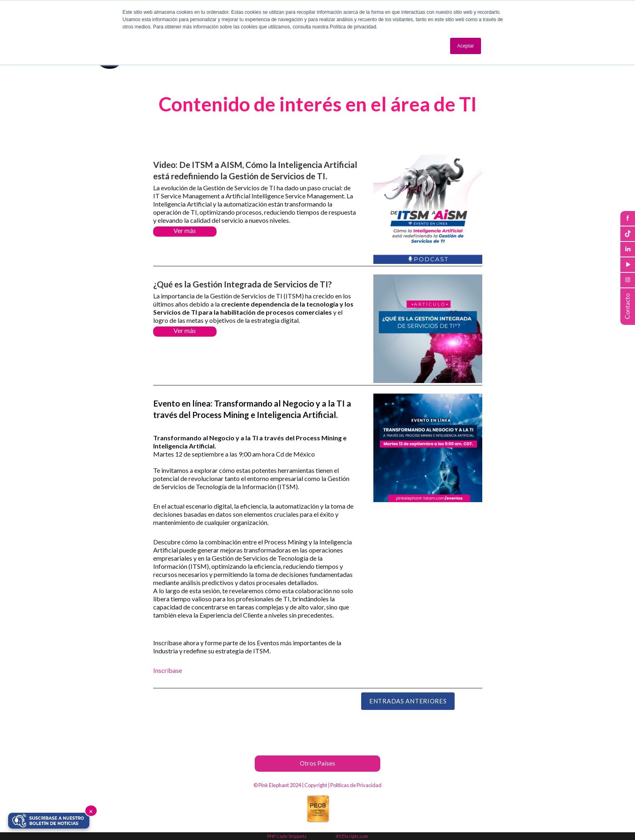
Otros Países (317, 763)
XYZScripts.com (352, 836)
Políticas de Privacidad (356, 785)
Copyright (316, 785)
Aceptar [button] (465, 46)
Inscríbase (168, 670)
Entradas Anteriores (408, 701)
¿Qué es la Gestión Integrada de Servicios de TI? (243, 284)
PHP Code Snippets (287, 836)
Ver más (185, 230)
